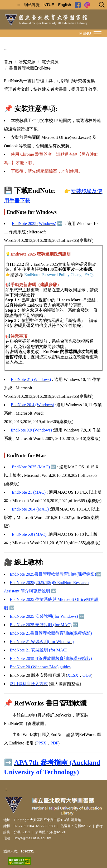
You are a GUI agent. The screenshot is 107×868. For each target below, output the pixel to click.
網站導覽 (32, 5)
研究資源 (27, 62)
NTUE (49, 5)
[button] (101, 5)
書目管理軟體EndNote (30, 68)
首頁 (8, 62)
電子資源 (50, 62)
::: (19, 5)
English (64, 5)
